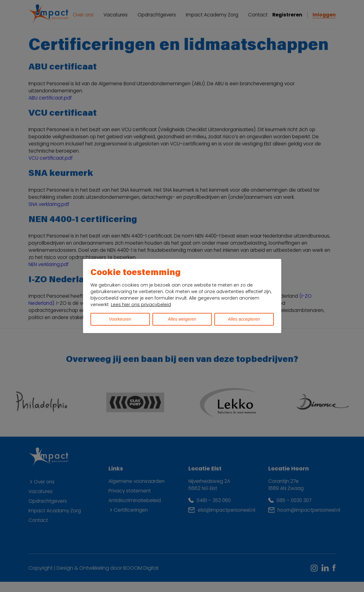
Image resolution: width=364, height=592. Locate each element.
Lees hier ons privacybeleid (141, 305)
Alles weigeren (182, 319)
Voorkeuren (120, 319)
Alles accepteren (244, 319)
